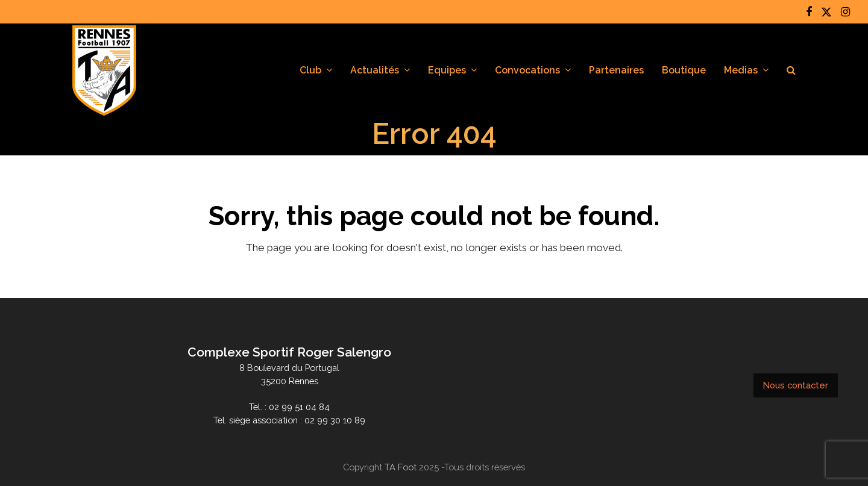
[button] (791, 70)
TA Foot (401, 467)
